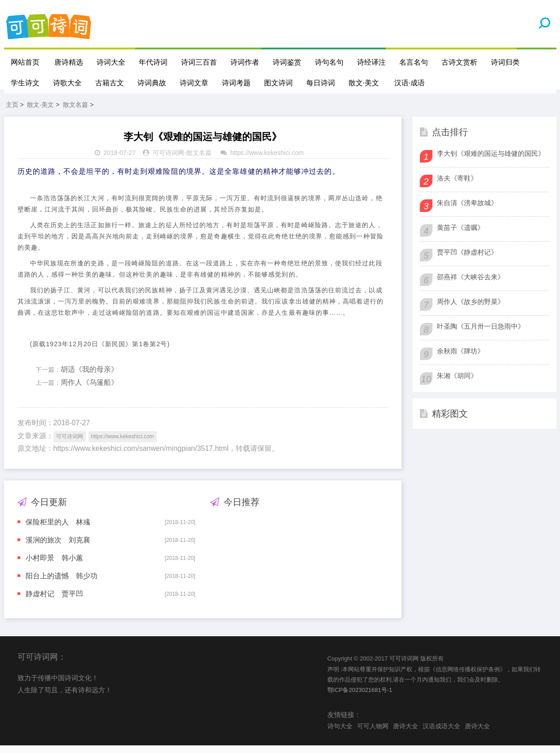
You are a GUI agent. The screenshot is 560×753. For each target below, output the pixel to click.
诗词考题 (236, 83)
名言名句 (414, 62)
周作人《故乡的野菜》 (471, 309)
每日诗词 (321, 83)
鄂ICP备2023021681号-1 (360, 698)
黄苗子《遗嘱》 (461, 235)
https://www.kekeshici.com (267, 160)
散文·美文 (364, 83)
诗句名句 (330, 62)
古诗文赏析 (460, 62)
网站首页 (25, 62)
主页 (12, 112)
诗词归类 (506, 62)
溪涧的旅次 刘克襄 (58, 548)
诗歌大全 (67, 83)
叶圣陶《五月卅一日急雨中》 (481, 334)
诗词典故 (152, 83)
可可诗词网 (168, 160)
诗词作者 (245, 62)
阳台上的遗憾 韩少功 (62, 583)
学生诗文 (25, 83)
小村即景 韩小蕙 (54, 566)
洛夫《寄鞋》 (457, 186)
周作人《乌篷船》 (89, 390)
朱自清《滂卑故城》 (467, 210)
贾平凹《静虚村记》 (467, 260)
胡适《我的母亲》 (89, 377)
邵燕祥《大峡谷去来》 (471, 284)
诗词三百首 (199, 62)
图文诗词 (278, 83)
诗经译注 (372, 62)
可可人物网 (373, 733)
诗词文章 (194, 83)
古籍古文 (110, 83)
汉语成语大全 (441, 733)
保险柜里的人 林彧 (58, 530)
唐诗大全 (406, 733)
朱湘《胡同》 (457, 383)
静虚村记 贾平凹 (54, 601)
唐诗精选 (69, 62)
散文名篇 (75, 112)
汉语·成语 (410, 83)
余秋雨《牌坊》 (461, 359)
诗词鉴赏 (287, 62)
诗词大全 (111, 62)
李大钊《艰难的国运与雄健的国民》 (491, 161)
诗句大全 (340, 733)
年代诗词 (154, 62)
